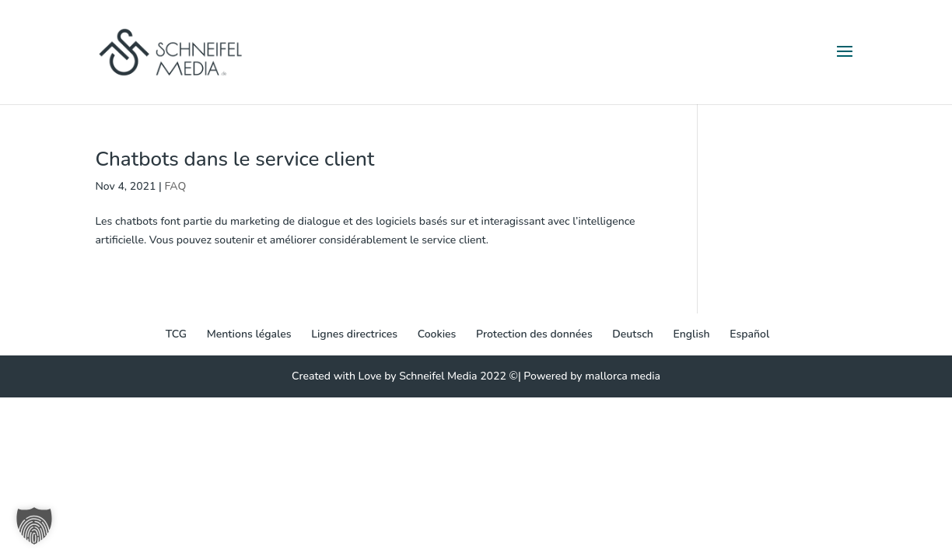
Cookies (437, 334)
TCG (176, 334)
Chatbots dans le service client (234, 159)
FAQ (175, 186)
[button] (34, 526)
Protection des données (534, 334)
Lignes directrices (354, 334)
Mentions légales (249, 334)
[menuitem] (633, 334)
